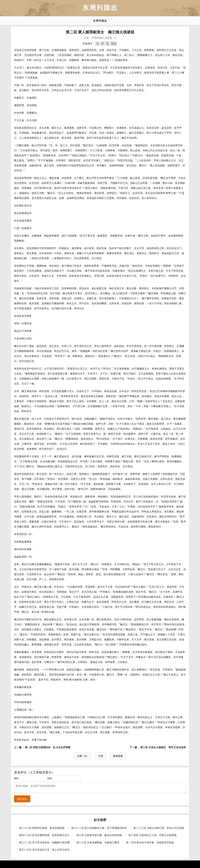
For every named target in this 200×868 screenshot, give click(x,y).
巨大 (114, 44)
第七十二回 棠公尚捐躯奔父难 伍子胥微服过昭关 (99, 828)
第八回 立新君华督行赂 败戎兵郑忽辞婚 (99, 835)
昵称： (17, 778)
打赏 (101, 756)
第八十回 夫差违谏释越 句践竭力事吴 (98, 842)
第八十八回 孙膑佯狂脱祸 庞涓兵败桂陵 (42, 828)
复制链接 (118, 756)
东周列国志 (100, 21)
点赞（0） (83, 756)
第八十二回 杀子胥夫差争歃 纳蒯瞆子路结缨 (44, 842)
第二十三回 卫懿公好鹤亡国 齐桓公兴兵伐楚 (159, 828)
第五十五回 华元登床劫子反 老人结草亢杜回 (44, 850)
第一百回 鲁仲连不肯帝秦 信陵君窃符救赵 (150, 842)
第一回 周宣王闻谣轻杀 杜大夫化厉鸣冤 (48, 747)
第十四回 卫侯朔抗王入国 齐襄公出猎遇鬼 (152, 835)
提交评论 (22, 799)
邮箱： (51, 778)
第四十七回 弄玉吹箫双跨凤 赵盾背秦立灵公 (44, 835)
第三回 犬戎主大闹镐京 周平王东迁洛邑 (163, 747)
